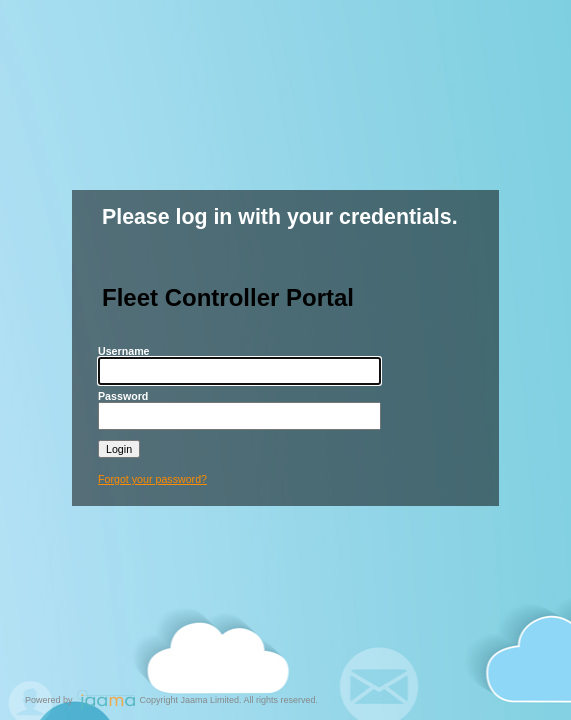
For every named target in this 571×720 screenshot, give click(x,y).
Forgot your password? (152, 479)
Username (124, 351)
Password (123, 396)
